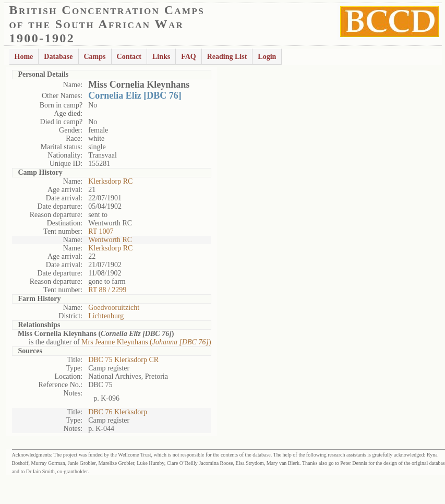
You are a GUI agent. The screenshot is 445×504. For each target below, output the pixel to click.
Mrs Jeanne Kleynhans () (146, 342)
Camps (95, 57)
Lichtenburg (106, 316)
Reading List (227, 57)
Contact (129, 57)
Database (58, 57)
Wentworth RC (110, 240)
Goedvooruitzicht (114, 308)
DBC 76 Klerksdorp (118, 412)
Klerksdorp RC (110, 181)
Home (24, 57)
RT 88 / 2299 (107, 290)
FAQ (189, 57)
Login (267, 57)
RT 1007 (101, 231)
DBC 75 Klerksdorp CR (123, 360)
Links (161, 57)
